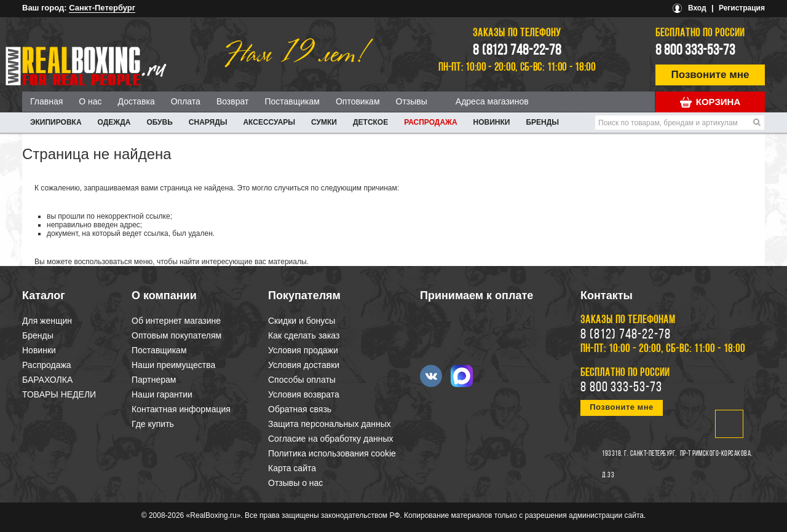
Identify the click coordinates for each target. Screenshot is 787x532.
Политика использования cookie (332, 453)
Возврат (233, 101)
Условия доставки (304, 365)
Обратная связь (300, 409)
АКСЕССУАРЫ (269, 122)
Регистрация (742, 8)
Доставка (136, 101)
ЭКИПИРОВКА (56, 122)
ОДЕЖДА (114, 122)
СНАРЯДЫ (208, 122)
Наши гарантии (162, 394)
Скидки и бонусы (302, 321)
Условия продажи (303, 350)
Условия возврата (304, 394)
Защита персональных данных (330, 424)
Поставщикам (292, 101)
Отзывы (412, 101)
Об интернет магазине (176, 321)
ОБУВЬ (159, 122)
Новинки (492, 122)
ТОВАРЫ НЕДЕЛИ (59, 394)
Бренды (542, 122)
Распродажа (430, 122)
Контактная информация (181, 409)
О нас (90, 101)
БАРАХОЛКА (47, 380)
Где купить (153, 424)
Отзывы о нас (295, 483)
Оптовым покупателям (176, 335)
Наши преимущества (173, 365)
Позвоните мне (710, 75)
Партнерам (154, 380)
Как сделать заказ (304, 335)
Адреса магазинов (492, 101)
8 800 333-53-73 (695, 51)
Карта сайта (292, 468)
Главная (46, 101)
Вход (697, 8)
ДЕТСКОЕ (370, 122)
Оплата (186, 101)
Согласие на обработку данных (331, 439)
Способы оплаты (302, 380)
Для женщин (47, 321)
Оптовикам (358, 101)
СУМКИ (324, 122)
